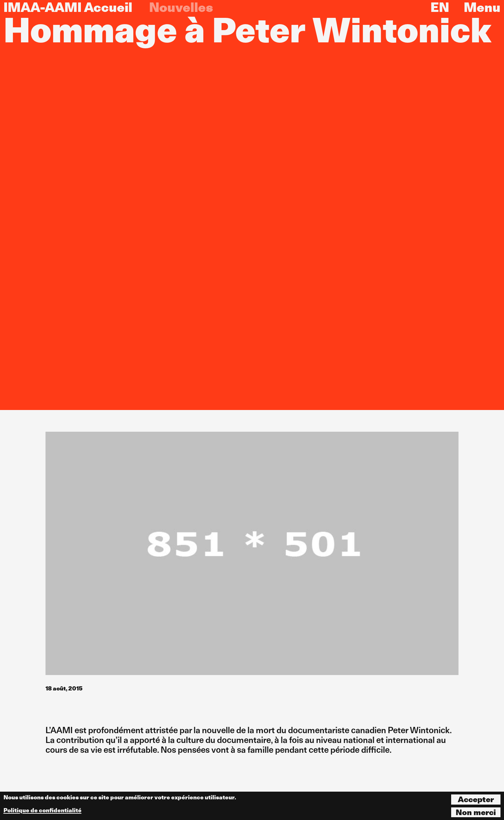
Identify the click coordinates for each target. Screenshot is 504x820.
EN (440, 7)
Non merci (476, 812)
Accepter (476, 799)
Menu (482, 7)
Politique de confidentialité (43, 810)
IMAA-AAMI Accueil (68, 7)
